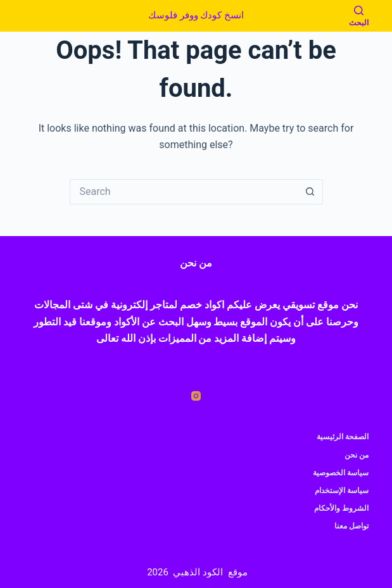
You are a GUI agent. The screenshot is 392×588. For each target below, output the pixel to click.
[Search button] (310, 192)
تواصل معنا (351, 526)
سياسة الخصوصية (341, 473)
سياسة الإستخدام (342, 491)
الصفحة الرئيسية (343, 437)
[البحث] (359, 16)
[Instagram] (196, 396)
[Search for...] (184, 192)
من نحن (357, 455)
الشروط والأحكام (341, 508)
